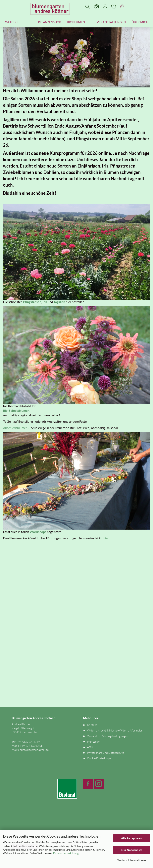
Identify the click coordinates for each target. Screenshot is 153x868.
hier (106, 538)
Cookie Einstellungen (100, 758)
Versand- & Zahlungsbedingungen (108, 736)
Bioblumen (76, 22)
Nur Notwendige (132, 850)
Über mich (140, 22)
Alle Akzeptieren (132, 838)
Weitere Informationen (132, 860)
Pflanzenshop (50, 22)
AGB (90, 747)
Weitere (12, 22)
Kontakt (92, 725)
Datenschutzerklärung (66, 853)
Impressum (94, 742)
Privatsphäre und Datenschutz (105, 753)
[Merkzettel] (114, 7)
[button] (97, 7)
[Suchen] (87, 7)
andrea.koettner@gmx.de (33, 750)
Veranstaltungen (111, 22)
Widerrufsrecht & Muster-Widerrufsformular (115, 730)
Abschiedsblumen (15, 428)
